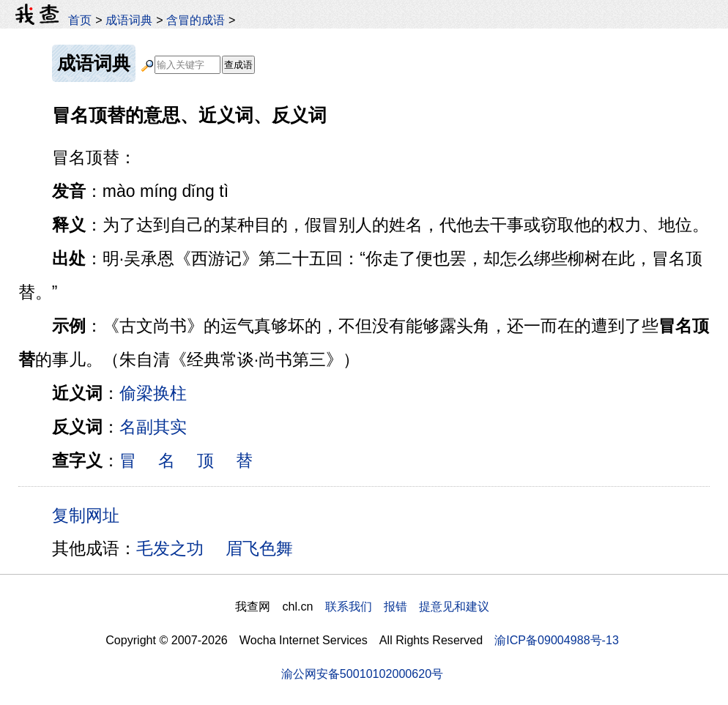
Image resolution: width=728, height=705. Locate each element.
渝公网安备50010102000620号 (362, 674)
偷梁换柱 (153, 393)
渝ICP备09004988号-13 (557, 640)
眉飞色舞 (259, 548)
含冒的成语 (196, 20)
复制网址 (91, 515)
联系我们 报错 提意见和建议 (407, 606)
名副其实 (153, 427)
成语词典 (129, 20)
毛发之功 (170, 548)
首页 (80, 20)
